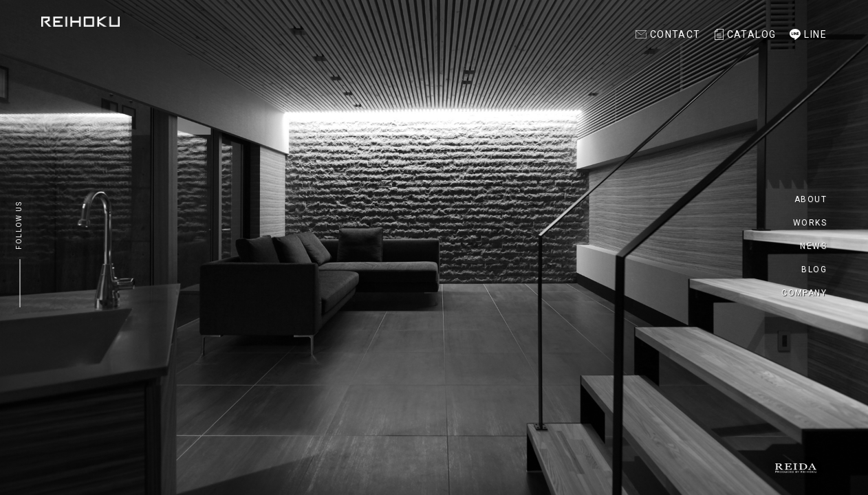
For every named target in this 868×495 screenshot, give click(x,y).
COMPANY (804, 293)
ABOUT (811, 199)
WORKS (810, 223)
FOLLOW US (19, 225)
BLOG (814, 269)
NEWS (813, 246)
